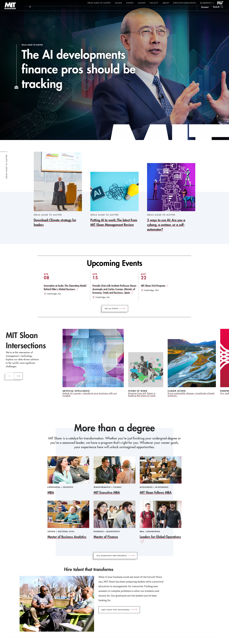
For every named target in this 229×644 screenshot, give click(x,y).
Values (118, 3)
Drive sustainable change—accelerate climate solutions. (191, 394)
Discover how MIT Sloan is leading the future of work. (142, 394)
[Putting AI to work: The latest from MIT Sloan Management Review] (114, 199)
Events (130, 3)
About (166, 3)
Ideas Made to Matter (99, 3)
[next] (19, 376)
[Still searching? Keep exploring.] (115, 556)
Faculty (154, 3)
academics (206, 3)
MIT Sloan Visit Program (153, 285)
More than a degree (114, 428)
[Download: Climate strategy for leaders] (58, 189)
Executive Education (185, 3)
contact (205, 11)
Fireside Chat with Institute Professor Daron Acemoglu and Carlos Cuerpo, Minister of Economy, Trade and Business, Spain (114, 289)
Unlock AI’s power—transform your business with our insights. (90, 394)
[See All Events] (115, 309)
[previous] (10, 376)
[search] (218, 10)
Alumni (142, 3)
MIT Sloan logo (7, 15)
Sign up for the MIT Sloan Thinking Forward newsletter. (99, 10)
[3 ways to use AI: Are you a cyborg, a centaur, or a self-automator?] (171, 197)
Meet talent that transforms (115, 610)
